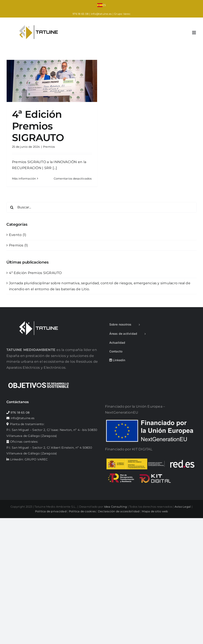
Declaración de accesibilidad (119, 511)
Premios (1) (19, 245)
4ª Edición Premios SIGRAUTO (38, 126)
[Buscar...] (101, 207)
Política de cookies (82, 511)
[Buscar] (12, 207)
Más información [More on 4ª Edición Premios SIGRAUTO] (24, 178)
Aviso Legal (183, 507)
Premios (49, 147)
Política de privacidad (51, 511)
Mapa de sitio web (155, 511)
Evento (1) (18, 235)
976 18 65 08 (81, 14)
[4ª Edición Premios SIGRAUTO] (52, 81)
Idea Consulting (116, 507)
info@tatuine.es (101, 14)
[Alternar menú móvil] (194, 33)
